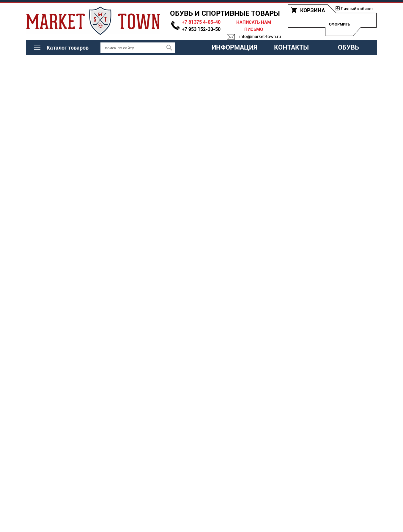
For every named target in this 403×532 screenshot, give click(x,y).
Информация (234, 47)
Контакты (291, 47)
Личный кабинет (357, 9)
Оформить (340, 24)
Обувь (348, 47)
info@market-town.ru (260, 37)
